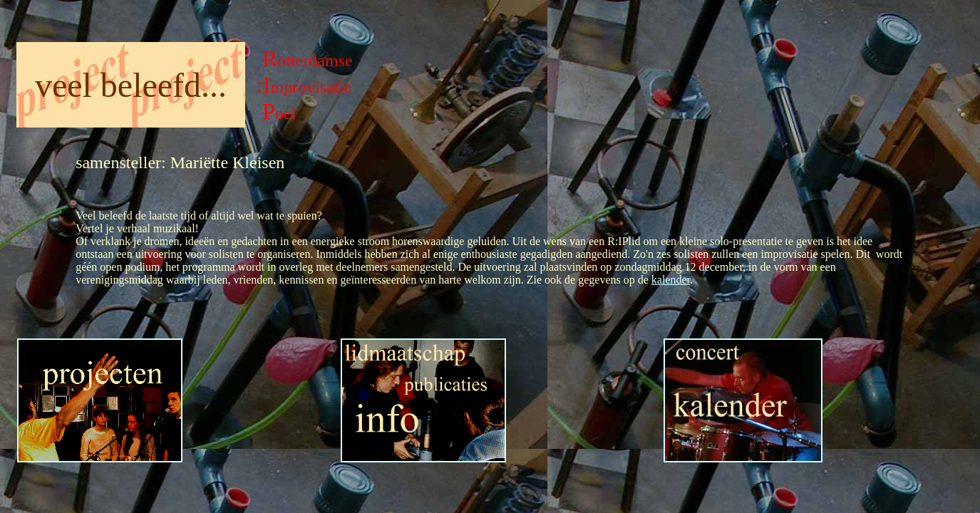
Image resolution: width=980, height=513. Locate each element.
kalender (671, 280)
